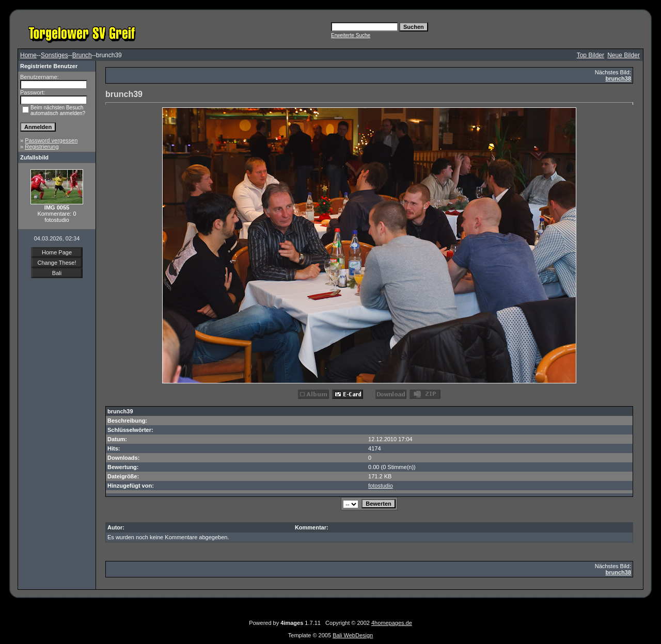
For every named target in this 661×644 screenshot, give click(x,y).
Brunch (82, 55)
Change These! (57, 263)
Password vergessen (51, 140)
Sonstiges (54, 55)
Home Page (57, 252)
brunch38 (618, 78)
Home (28, 55)
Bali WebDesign (353, 635)
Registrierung (42, 147)
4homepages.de (392, 623)
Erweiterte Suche (351, 35)
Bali (57, 273)
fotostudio (381, 486)
